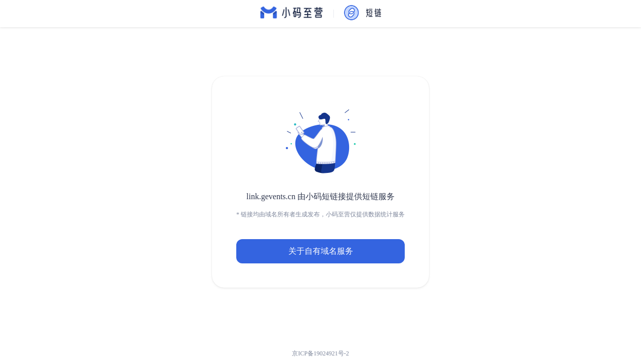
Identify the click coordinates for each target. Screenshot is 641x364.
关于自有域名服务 (321, 251)
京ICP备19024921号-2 (320, 353)
